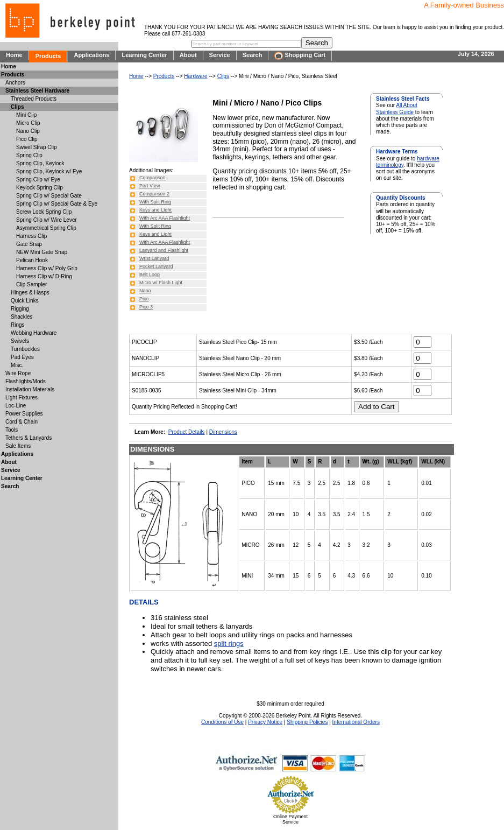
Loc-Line (16, 406)
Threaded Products (34, 99)
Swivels (20, 341)
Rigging (20, 309)
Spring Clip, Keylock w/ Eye (49, 171)
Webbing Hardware (34, 333)
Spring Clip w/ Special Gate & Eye (57, 204)
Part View (150, 186)
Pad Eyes (22, 357)
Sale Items (18, 446)
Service (220, 55)
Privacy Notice (265, 722)
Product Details (187, 432)
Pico (144, 299)
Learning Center (144, 55)
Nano (145, 291)
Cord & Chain (22, 422)
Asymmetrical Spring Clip (46, 228)
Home (14, 55)
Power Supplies (24, 414)
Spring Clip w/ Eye (38, 180)
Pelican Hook (32, 260)
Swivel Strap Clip (37, 147)
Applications (91, 55)
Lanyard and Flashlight (164, 250)
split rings (229, 643)
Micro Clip (28, 123)
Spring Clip (29, 155)
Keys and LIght (155, 210)
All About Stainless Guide (397, 108)
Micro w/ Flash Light (161, 283)
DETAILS (144, 602)
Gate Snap (29, 244)
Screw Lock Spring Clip (44, 212)
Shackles (22, 317)
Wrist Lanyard (154, 258)
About (188, 55)
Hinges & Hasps (30, 293)
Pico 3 (146, 307)
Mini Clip (26, 115)
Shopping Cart (300, 56)
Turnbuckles (25, 349)
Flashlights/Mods (26, 381)
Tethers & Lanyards (29, 438)
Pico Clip (27, 139)
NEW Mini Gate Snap (42, 252)
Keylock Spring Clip (40, 188)
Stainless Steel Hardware (37, 91)
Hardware (196, 76)
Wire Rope (18, 373)
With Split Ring (155, 202)
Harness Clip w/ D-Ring (44, 276)
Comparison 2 (154, 194)
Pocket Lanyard (156, 266)
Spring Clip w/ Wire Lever (47, 220)
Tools (12, 430)
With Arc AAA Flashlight (165, 218)
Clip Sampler (31, 284)
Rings (18, 325)
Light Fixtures (22, 398)
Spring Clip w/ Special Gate (49, 196)
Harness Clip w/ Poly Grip (47, 268)
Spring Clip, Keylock (40, 163)
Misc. (17, 365)
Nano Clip (28, 131)
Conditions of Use (222, 722)
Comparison (152, 178)
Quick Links (25, 301)
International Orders (356, 722)
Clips (223, 76)
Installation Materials (30, 389)
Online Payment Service (290, 819)
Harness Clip (31, 236)
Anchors (15, 83)
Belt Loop (150, 275)
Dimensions (223, 432)
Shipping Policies (307, 722)
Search (253, 55)
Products (48, 56)
